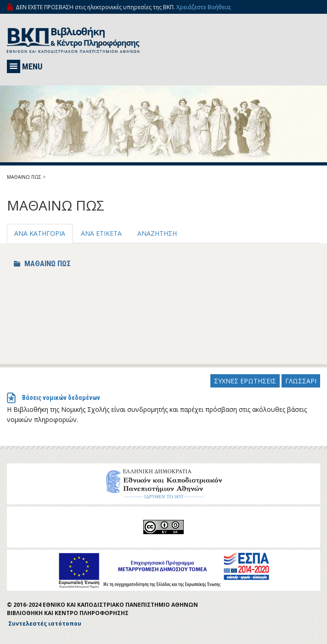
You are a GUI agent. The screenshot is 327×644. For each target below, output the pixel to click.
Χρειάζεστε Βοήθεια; (204, 7)
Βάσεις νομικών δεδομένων (61, 398)
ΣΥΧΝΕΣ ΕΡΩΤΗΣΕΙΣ (245, 381)
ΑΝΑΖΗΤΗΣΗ (157, 233)
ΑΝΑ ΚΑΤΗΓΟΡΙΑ (40, 233)
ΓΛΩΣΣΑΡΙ (301, 381)
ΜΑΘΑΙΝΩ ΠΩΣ (24, 177)
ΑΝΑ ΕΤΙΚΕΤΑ (101, 233)
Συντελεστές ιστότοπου (45, 624)
